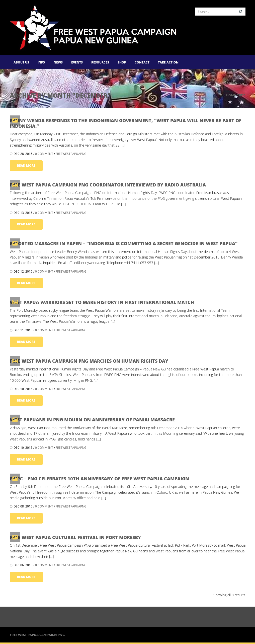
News (58, 62)
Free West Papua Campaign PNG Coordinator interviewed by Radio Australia (108, 185)
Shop (122, 62)
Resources (100, 62)
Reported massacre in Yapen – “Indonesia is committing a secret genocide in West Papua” (124, 243)
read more (26, 166)
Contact (142, 62)
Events (77, 62)
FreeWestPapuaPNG (71, 154)
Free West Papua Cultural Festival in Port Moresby (75, 537)
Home (231, 95)
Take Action (168, 62)
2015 (242, 95)
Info (41, 62)
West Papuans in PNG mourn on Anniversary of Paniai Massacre (92, 420)
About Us (21, 62)
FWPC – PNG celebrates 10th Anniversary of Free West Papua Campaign (99, 479)
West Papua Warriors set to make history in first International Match (102, 302)
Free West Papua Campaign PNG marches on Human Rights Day (89, 361)
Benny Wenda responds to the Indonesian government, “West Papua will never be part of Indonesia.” (126, 123)
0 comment (44, 154)
